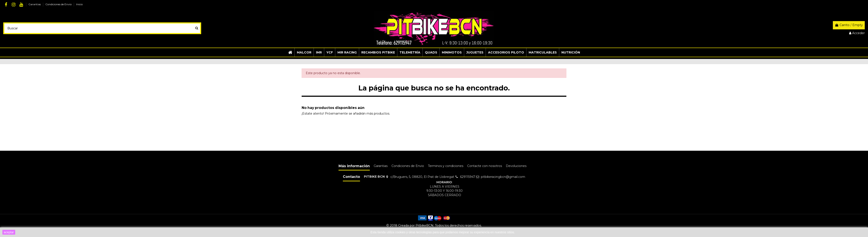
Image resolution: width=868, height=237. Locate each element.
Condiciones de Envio (59, 4)
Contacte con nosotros (485, 166)
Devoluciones (516, 166)
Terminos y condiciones (446, 166)
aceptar (9, 232)
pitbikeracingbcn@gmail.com (503, 177)
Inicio (79, 4)
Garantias (35, 4)
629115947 (468, 177)
